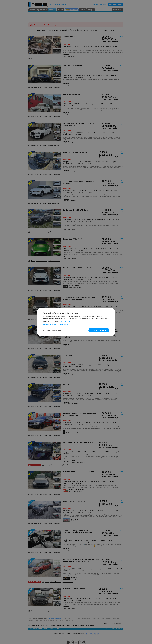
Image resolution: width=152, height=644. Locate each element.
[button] (76, 324)
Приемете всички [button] (99, 330)
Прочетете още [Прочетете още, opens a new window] (65, 321)
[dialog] (76, 322)
